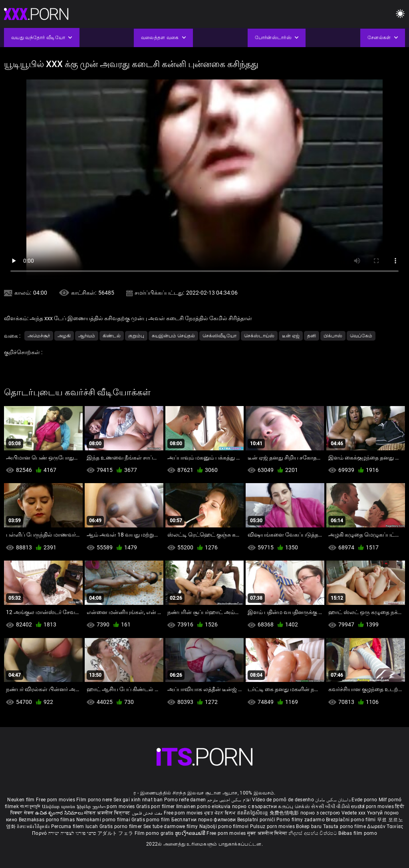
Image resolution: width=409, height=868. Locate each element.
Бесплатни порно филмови (204, 820)
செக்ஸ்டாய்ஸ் (259, 336)
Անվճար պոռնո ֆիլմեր (67, 807)
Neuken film (21, 800)
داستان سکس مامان (333, 800)
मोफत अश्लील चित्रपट (108, 813)
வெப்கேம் (361, 336)
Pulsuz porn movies (273, 826)
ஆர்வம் (87, 336)
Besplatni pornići (257, 820)
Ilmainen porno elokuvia (204, 807)
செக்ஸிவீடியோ (219, 336)
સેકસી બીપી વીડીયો (331, 807)
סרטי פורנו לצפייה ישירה (72, 833)
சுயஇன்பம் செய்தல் (173, 336)
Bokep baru (309, 826)
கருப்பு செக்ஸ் (294, 807)
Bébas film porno (358, 833)
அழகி (64, 336)
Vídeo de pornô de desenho (283, 800)
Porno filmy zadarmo (301, 820)
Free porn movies (56, 800)
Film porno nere (94, 800)
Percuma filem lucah (75, 826)
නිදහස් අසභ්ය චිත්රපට (313, 833)
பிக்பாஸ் (333, 336)
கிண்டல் (112, 336)
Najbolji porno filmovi (224, 826)
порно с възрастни (254, 807)
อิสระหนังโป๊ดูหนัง (34, 826)
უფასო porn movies (114, 807)
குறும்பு (136, 336)
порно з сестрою (320, 813)
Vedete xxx (354, 813)
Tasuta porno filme (345, 826)
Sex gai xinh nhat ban (138, 800)
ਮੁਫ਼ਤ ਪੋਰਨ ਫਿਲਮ (221, 813)
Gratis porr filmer (156, 807)
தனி (312, 336)
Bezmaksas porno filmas (48, 820)
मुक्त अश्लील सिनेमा (268, 833)
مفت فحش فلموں (148, 813)
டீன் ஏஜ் (291, 336)
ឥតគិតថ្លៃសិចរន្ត (253, 813)
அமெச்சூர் (39, 336)
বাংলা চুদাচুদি (30, 807)
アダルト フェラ (115, 833)
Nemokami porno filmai (104, 820)
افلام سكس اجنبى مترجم (229, 800)
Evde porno (364, 800)
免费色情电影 (285, 813)
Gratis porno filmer (121, 826)
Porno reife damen (185, 800)
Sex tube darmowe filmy (171, 826)
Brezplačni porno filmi (351, 820)
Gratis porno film (151, 820)
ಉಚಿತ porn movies (373, 807)
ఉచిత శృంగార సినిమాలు (60, 813)
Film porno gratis (155, 833)
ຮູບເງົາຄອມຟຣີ (191, 833)
